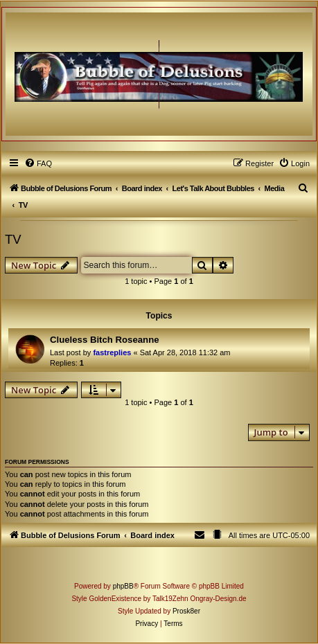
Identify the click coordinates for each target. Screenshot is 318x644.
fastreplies (112, 352)
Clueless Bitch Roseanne (105, 340)
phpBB (123, 586)
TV (13, 239)
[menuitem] (38, 163)
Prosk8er (186, 611)
